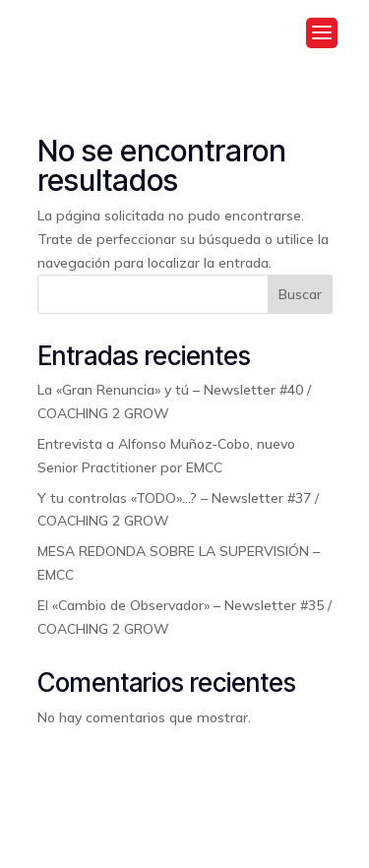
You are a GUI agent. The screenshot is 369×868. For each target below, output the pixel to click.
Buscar (300, 294)
